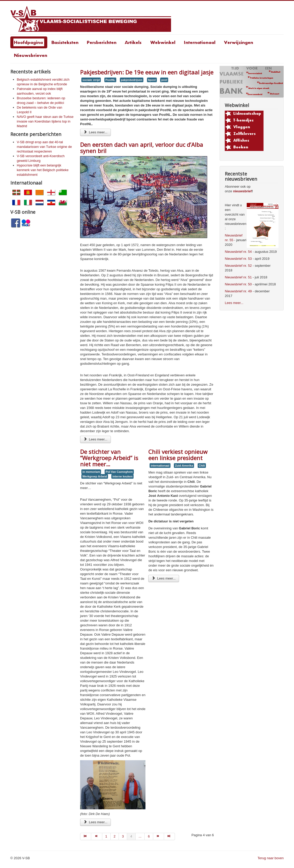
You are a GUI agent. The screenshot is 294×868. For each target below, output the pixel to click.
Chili (202, 466)
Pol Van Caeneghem (119, 472)
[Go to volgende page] (159, 836)
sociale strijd (91, 80)
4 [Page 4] (131, 836)
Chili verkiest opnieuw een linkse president (178, 455)
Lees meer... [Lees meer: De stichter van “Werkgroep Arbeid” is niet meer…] (95, 822)
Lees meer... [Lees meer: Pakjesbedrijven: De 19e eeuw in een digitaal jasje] (95, 132)
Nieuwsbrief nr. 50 (238, 284)
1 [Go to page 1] (106, 836)
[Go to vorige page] (97, 836)
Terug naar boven (271, 858)
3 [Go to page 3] (123, 836)
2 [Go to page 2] (115, 836)
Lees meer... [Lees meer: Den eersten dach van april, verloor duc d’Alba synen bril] (95, 439)
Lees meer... (234, 303)
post (164, 80)
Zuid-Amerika (184, 466)
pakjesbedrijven (132, 80)
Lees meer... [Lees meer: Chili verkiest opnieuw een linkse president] (164, 578)
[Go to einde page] (169, 836)
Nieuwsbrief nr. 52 (238, 266)
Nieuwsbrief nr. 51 (238, 277)
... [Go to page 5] (140, 836)
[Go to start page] (86, 836)
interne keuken (122, 476)
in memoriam (91, 472)
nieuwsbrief (242, 191)
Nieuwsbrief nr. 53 (238, 259)
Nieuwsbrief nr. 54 (238, 252)
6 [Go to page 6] (149, 836)
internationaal (160, 466)
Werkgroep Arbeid (95, 476)
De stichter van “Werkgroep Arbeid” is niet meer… (109, 458)
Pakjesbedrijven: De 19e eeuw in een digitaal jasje (147, 72)
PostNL (110, 80)
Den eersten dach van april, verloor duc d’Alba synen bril (142, 148)
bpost (152, 80)
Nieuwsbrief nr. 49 (238, 291)
